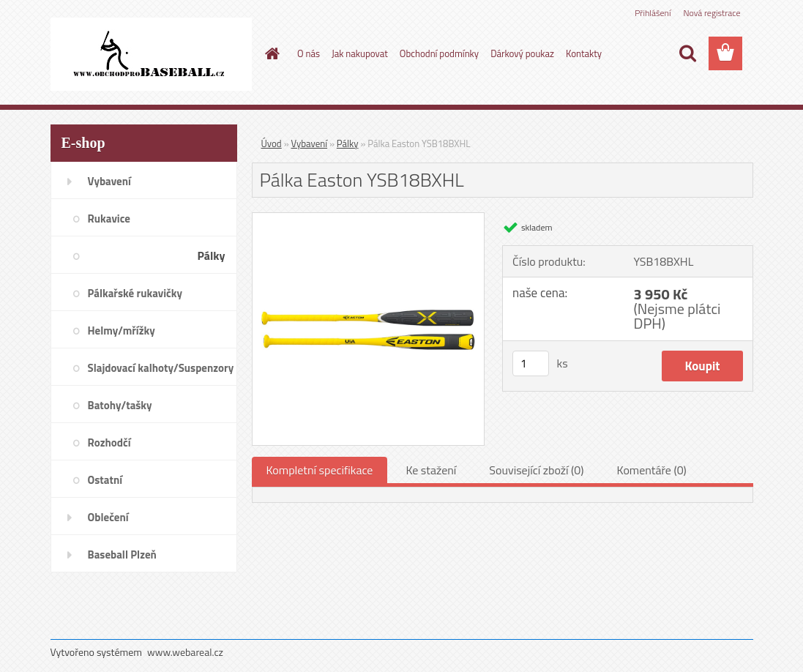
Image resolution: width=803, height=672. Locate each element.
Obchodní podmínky (439, 53)
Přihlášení (653, 13)
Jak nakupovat (360, 53)
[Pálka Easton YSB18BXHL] (369, 219)
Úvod (272, 143)
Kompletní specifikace (320, 470)
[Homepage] (269, 53)
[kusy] (531, 363)
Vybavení (310, 143)
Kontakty (584, 53)
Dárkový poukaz (522, 53)
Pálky (348, 143)
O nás (309, 53)
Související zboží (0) (536, 470)
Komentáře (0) (652, 470)
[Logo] (151, 54)
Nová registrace (712, 13)
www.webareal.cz (185, 652)
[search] (687, 53)
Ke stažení (431, 470)
